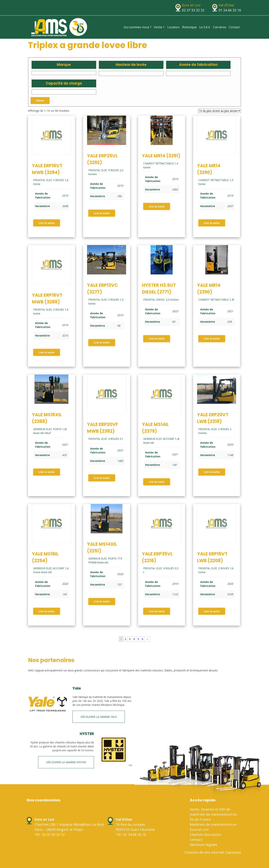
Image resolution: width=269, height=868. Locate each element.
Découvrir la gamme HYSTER (66, 762)
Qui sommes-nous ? (137, 27)
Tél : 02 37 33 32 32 (50, 835)
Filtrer (40, 101)
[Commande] (219, 111)
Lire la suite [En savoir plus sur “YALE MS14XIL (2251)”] (102, 601)
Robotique (189, 27)
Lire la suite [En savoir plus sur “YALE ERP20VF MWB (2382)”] (102, 478)
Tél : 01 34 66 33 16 (131, 835)
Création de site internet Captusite (213, 852)
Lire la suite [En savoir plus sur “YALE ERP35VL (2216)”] (157, 611)
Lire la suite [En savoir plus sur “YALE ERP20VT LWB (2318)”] (212, 472)
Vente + (159, 27)
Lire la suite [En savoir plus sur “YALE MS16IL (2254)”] (47, 611)
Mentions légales (203, 845)
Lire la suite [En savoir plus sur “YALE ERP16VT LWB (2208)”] (212, 611)
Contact (234, 27)
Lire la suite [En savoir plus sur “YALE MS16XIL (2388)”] (47, 472)
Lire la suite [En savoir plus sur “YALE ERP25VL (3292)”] (102, 213)
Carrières (220, 27)
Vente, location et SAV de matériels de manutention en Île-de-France (213, 814)
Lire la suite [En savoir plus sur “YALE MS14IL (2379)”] (157, 482)
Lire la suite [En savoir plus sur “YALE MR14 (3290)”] (212, 223)
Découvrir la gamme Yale (99, 717)
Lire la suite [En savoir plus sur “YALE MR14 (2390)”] (212, 339)
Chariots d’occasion (205, 835)
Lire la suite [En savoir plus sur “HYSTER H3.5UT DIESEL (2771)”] (157, 339)
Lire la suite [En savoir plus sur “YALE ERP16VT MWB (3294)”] (47, 223)
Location (173, 27)
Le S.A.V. (205, 27)
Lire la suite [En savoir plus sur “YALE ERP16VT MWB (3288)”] (47, 352)
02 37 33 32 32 (193, 10)
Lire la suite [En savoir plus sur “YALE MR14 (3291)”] (157, 206)
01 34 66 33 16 (230, 10)
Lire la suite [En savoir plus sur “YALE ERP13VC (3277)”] (102, 342)
